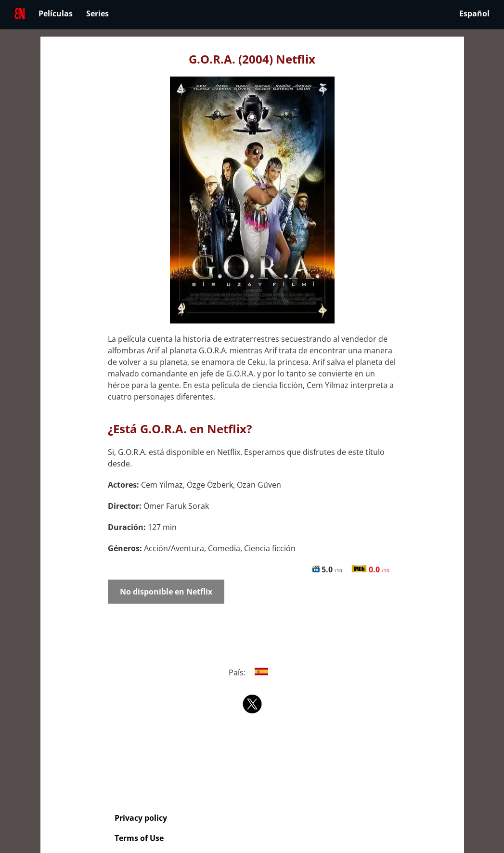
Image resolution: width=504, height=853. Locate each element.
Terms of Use (139, 838)
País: (252, 672)
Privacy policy (141, 818)
